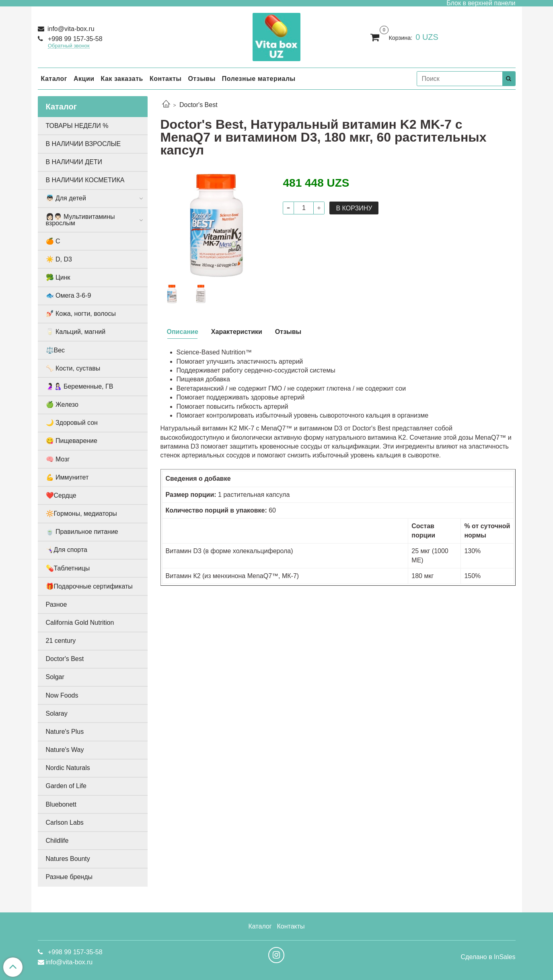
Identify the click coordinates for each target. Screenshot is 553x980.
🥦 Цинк (58, 277)
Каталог (54, 79)
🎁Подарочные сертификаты (89, 586)
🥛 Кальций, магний (76, 332)
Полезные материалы (259, 79)
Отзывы (201, 79)
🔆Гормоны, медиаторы (81, 514)
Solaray (57, 713)
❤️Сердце (61, 495)
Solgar (55, 677)
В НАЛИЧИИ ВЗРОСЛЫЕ (83, 144)
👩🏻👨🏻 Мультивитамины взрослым (80, 220)
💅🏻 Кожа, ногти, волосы (81, 314)
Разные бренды (69, 877)
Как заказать (122, 79)
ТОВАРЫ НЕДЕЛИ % (77, 126)
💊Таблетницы (68, 568)
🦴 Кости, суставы (73, 368)
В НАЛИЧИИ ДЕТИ (74, 162)
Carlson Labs (65, 822)
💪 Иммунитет (67, 477)
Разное (57, 604)
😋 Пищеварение (72, 441)
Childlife (57, 841)
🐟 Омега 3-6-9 (69, 295)
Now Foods (62, 695)
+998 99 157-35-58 (74, 39)
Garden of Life (66, 786)
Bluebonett (61, 804)
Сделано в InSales (488, 957)
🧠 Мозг (58, 459)
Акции (84, 79)
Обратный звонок (69, 46)
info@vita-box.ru (70, 29)
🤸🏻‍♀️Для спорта (67, 550)
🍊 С (53, 241)
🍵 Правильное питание (82, 532)
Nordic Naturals (68, 768)
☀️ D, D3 (59, 259)
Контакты (165, 79)
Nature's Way (65, 750)
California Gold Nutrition (80, 623)
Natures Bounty (68, 859)
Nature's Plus (65, 732)
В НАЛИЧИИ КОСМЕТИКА (85, 180)
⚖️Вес (56, 350)
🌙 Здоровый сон (72, 423)
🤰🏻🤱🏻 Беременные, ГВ (80, 386)
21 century (61, 641)
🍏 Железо (62, 405)
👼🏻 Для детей (66, 198)
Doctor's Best (198, 105)
